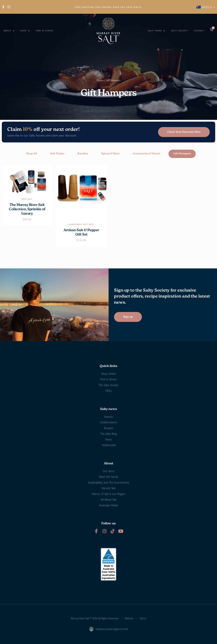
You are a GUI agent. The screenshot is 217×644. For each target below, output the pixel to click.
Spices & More (110, 154)
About (9, 31)
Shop (25, 31)
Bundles (83, 154)
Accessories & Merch (146, 154)
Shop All (32, 154)
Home (100, 80)
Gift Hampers (182, 154)
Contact (199, 31)
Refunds (129, 618)
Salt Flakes (57, 154)
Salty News (157, 31)
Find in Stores (45, 31)
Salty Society (179, 31)
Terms (143, 618)
